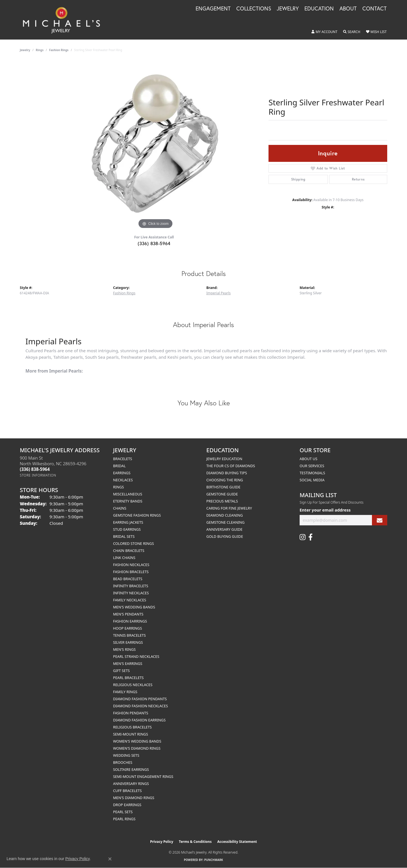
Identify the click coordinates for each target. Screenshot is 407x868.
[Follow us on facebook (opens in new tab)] (310, 537)
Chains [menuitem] (120, 508)
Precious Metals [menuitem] (222, 501)
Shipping (298, 179)
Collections (254, 9)
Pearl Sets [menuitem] (123, 812)
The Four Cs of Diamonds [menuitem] (231, 466)
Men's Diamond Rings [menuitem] (134, 798)
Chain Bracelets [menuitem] (129, 551)
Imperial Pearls (218, 293)
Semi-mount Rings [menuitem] (131, 734)
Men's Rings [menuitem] (124, 649)
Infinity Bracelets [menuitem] (131, 586)
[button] (324, 32)
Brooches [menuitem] (123, 762)
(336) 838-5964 (154, 243)
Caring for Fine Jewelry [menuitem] (229, 508)
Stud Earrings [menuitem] (127, 529)
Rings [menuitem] (118, 487)
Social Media (312, 480)
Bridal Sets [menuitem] (124, 536)
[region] (155, 145)
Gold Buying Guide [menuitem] (225, 536)
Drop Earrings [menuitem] (127, 805)
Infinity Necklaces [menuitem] (131, 593)
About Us (309, 459)
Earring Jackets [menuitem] (128, 522)
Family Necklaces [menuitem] (130, 600)
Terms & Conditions (195, 842)
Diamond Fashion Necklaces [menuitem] (140, 706)
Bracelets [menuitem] (123, 459)
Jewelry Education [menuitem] (224, 459)
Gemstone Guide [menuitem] (222, 494)
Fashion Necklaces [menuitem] (131, 565)
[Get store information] (38, 475)
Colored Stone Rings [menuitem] (133, 543)
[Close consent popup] (110, 859)
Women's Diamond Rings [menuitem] (137, 748)
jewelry (25, 50)
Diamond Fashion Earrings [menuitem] (139, 720)
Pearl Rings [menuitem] (124, 819)
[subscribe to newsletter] (380, 520)
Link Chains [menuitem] (124, 558)
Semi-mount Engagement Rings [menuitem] (143, 776)
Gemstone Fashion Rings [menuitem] (137, 515)
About (348, 9)
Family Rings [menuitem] (125, 692)
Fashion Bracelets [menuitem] (131, 572)
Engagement (213, 9)
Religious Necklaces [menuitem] (133, 685)
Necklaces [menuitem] (123, 480)
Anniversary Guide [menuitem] (224, 529)
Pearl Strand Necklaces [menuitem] (136, 656)
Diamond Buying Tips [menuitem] (227, 473)
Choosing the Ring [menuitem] (225, 480)
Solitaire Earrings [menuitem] (131, 769)
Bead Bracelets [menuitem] (128, 579)
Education (319, 9)
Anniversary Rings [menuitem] (131, 784)
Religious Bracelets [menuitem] (132, 727)
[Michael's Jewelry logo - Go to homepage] (64, 20)
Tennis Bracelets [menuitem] (129, 635)
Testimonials (312, 473)
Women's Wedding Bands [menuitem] (137, 741)
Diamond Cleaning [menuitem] (225, 515)
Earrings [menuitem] (122, 473)
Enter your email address (325, 510)
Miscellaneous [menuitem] (128, 494)
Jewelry (288, 9)
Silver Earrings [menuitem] (128, 642)
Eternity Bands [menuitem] (128, 501)
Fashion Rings (59, 50)
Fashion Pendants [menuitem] (131, 713)
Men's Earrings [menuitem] (128, 663)
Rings (40, 50)
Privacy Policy (162, 842)
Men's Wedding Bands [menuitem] (134, 607)
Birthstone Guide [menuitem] (223, 487)
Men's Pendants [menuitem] (128, 614)
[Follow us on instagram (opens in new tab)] (303, 537)
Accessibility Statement (237, 842)
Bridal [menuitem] (119, 466)
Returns (358, 179)
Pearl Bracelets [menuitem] (128, 678)
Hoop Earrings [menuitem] (127, 628)
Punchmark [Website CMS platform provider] (214, 860)
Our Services (312, 466)
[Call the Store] (35, 469)
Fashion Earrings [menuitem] (130, 621)
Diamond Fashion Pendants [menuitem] (140, 699)
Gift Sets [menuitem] (121, 671)
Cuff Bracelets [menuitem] (127, 791)
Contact (374, 9)
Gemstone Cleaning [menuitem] (225, 522)
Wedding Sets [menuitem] (126, 755)
